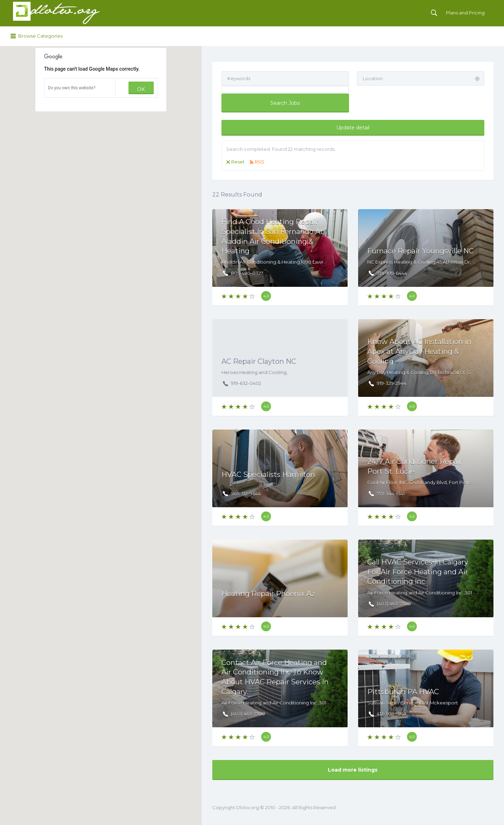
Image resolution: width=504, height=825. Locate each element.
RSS (260, 162)
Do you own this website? (72, 88)
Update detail (353, 128)
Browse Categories (40, 36)
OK (141, 89)
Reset (238, 162)
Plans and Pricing (465, 13)
